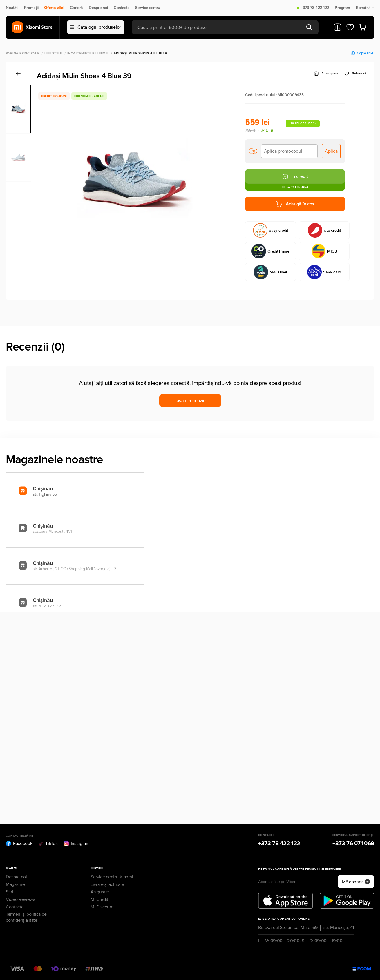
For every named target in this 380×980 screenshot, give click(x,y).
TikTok (48, 844)
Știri (9, 892)
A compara (326, 74)
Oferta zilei (54, 8)
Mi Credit (99, 899)
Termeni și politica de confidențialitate (26, 917)
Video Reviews (20, 899)
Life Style (53, 53)
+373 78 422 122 (315, 8)
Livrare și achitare (107, 884)
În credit (295, 176)
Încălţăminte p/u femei (88, 53)
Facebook (19, 844)
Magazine (15, 884)
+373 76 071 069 (353, 844)
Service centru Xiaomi (112, 877)
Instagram (77, 844)
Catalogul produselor (96, 27)
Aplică (331, 151)
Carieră (76, 8)
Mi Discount (102, 907)
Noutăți (12, 8)
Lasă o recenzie (190, 401)
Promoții (31, 8)
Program (342, 8)
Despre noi (98, 8)
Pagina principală (22, 53)
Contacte (122, 8)
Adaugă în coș (295, 204)
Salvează (355, 74)
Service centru (148, 8)
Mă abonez (356, 882)
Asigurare (100, 892)
